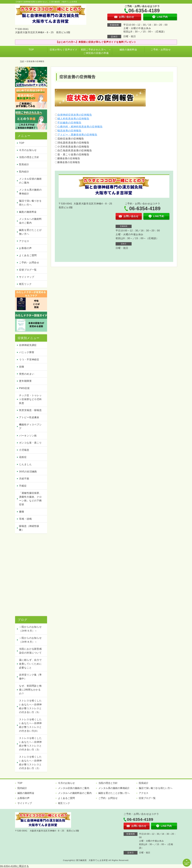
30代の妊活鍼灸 (28, 472)
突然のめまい (27, 374)
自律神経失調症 (28, 345)
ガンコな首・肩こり (30, 443)
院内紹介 (24, 172)
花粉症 (23, 457)
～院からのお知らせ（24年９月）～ (30, 629)
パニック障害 (27, 352)
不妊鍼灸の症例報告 (69, 123)
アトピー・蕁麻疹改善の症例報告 (77, 135)
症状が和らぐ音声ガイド (64, 50)
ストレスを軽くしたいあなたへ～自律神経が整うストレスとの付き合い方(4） (30, 725)
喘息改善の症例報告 (69, 131)
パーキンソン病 (28, 436)
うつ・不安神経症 (29, 360)
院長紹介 (24, 164)
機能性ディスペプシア (30, 427)
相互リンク (25, 284)
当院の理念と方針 (29, 157)
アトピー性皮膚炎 (29, 417)
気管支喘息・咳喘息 (30, 410)
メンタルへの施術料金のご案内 (30, 221)
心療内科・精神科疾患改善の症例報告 (80, 127)
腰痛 (22, 512)
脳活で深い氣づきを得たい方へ (30, 203)
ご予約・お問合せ (161, 50)
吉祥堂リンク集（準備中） (30, 677)
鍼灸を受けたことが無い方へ (30, 232)
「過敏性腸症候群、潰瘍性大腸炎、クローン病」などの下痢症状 (30, 499)
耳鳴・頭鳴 (25, 519)
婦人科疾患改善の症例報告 (73, 119)
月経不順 (24, 479)
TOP (31, 50)
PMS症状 (24, 388)
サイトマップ (27, 277)
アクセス (24, 241)
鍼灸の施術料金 (128, 50)
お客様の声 (25, 248)
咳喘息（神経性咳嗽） (29, 528)
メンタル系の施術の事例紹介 (30, 192)
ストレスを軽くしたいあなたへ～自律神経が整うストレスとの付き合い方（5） (30, 706)
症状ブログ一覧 (28, 270)
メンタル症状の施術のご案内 (30, 181)
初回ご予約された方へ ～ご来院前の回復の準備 (96, 51)
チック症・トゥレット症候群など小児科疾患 (30, 399)
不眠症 (23, 486)
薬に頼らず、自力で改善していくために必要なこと (30, 664)
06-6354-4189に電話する (14, 866)
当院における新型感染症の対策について (30, 651)
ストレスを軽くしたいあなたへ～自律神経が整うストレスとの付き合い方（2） (30, 763)
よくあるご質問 (28, 255)
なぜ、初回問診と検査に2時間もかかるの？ (30, 690)
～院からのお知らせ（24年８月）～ (30, 640)
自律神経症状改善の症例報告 (75, 115)
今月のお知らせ (28, 150)
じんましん (25, 464)
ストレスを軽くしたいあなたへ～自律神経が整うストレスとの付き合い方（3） (30, 744)
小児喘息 (24, 450)
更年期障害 (25, 381)
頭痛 (22, 367)
